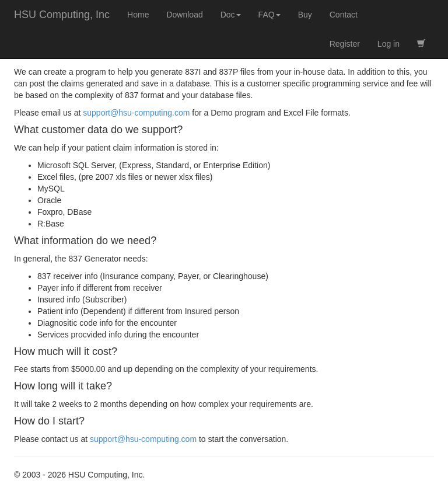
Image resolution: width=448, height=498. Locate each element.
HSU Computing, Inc (62, 15)
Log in (388, 44)
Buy (305, 15)
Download (184, 15)
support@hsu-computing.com (136, 113)
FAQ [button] (269, 15)
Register (345, 44)
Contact (344, 15)
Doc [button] (231, 15)
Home (138, 15)
